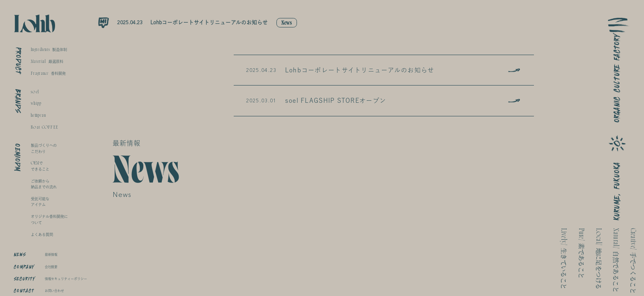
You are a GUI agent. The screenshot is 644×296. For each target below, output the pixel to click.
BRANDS (18, 101)
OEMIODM (18, 157)
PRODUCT (18, 61)
